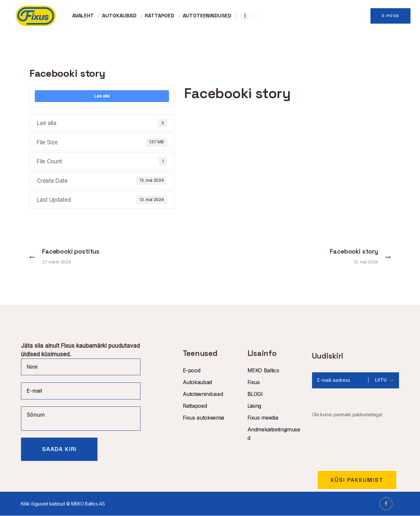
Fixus (254, 383)
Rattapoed (195, 406)
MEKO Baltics (263, 371)
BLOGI (255, 394)
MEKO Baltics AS (88, 504)
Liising (254, 406)
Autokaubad (198, 383)
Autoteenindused (203, 394)
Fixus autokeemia (204, 418)
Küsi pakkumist (357, 480)
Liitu (381, 381)
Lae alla (102, 96)
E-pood (192, 371)
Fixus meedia (263, 418)
